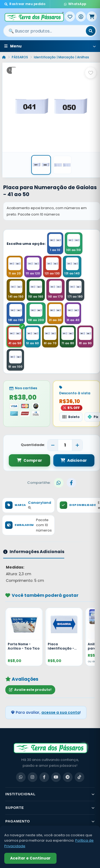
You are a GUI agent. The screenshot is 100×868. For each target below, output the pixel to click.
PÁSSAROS (20, 57)
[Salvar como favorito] (91, 73)
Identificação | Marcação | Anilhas (61, 57)
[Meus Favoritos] (70, 17)
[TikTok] (79, 777)
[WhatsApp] (21, 777)
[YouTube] (56, 777)
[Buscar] (91, 31)
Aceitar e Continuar (30, 858)
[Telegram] (68, 777)
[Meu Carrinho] (92, 17)
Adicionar (74, 460)
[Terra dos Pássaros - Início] (34, 17)
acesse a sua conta (61, 712)
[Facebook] (44, 777)
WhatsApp (75, 4)
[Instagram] (33, 777)
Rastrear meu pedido (25, 4)
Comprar (29, 460)
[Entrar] (81, 17)
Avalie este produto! (30, 690)
